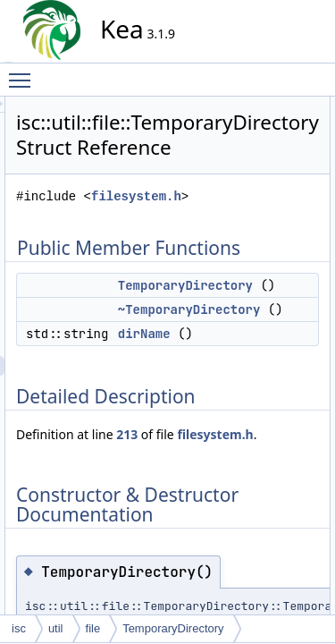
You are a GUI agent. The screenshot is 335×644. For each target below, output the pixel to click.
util (56, 628)
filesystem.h (229, 241)
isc (19, 628)
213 (288, 538)
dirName (305, 418)
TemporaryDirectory (173, 628)
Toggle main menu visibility (24, 72)
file (93, 628)
